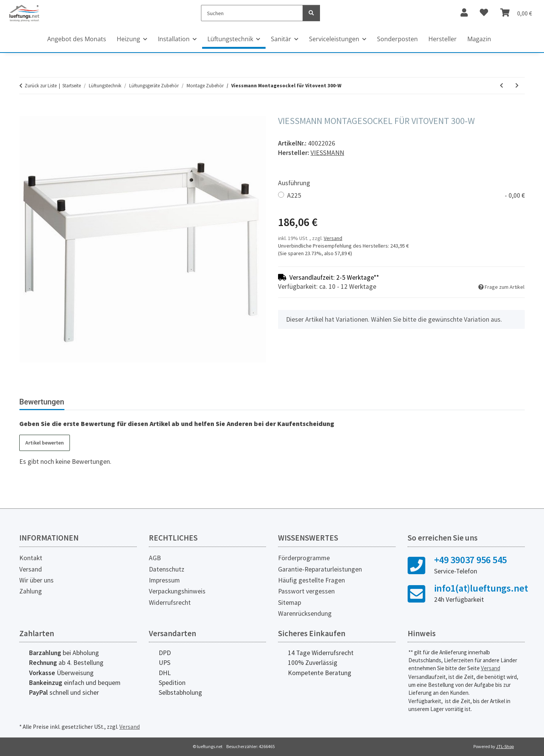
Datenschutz (167, 569)
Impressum (164, 580)
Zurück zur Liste (41, 86)
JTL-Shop (505, 746)
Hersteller (443, 39)
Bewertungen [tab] (42, 402)
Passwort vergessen (306, 591)
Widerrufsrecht (170, 603)
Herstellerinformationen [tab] (117, 402)
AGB (155, 558)
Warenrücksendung (305, 613)
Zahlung (31, 591)
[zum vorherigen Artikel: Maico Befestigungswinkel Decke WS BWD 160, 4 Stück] (501, 86)
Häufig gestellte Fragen (311, 580)
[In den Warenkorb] (25, 112)
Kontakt (31, 558)
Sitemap (290, 603)
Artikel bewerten (45, 443)
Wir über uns (36, 580)
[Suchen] (252, 13)
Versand (333, 238)
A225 (406, 196)
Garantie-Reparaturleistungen (320, 569)
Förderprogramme (304, 558)
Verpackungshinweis (177, 591)
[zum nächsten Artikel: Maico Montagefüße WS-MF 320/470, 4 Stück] (517, 86)
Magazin (479, 39)
